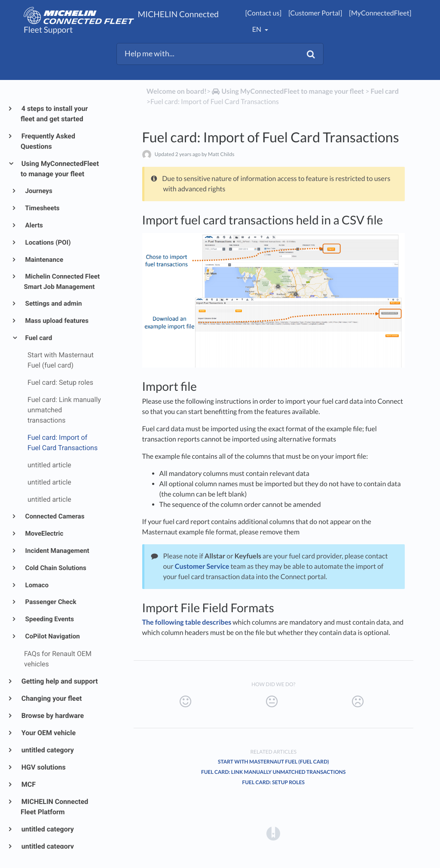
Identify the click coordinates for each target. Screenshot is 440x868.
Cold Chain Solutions (55, 568)
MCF (28, 784)
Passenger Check (50, 602)
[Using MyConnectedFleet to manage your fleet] (287, 91)
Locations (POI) (47, 242)
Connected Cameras (54, 516)
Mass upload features (57, 321)
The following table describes (187, 622)
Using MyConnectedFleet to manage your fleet (60, 169)
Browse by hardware (52, 716)
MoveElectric (44, 534)
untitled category (47, 750)
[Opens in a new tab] (273, 833)
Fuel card (38, 338)
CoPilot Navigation (52, 636)
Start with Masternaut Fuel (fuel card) (273, 762)
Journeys (38, 191)
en (257, 29)
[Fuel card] (385, 91)
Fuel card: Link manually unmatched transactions (273, 772)
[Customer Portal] (315, 13)
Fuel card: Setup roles (273, 782)
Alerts (34, 225)
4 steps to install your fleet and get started (54, 114)
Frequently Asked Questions (48, 141)
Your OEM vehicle (48, 733)
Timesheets (42, 208)
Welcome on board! (177, 91)
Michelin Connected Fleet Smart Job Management (62, 282)
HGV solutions (43, 767)
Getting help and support (59, 681)
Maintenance (44, 260)
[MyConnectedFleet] (380, 13)
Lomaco (37, 585)
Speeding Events (49, 619)
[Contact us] (263, 13)
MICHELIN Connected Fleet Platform (54, 807)
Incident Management (57, 551)
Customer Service (202, 566)
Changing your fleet (51, 698)
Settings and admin (53, 304)
